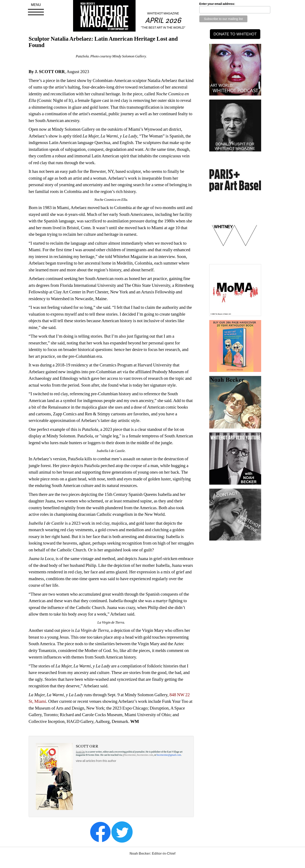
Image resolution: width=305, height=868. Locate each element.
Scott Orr (80, 752)
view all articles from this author (96, 761)
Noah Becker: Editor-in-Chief (153, 853)
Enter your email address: (217, 4)
